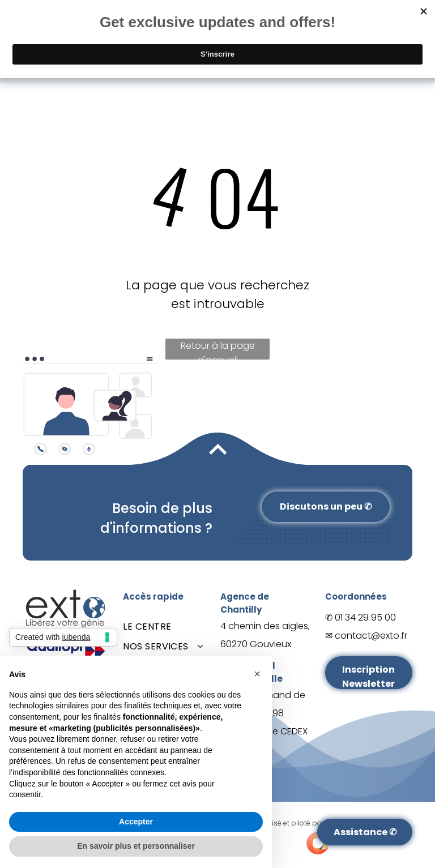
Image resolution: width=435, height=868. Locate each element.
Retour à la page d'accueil (218, 349)
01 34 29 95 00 (365, 617)
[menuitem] (167, 627)
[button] (257, 674)
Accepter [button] (136, 822)
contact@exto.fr (371, 636)
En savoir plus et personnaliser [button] (136, 846)
